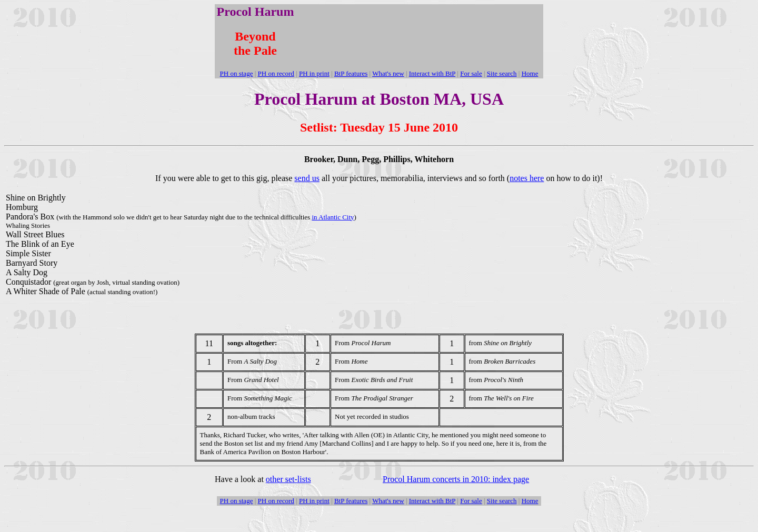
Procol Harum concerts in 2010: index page (456, 479)
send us (307, 178)
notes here (527, 178)
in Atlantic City (333, 217)
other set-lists (288, 479)
